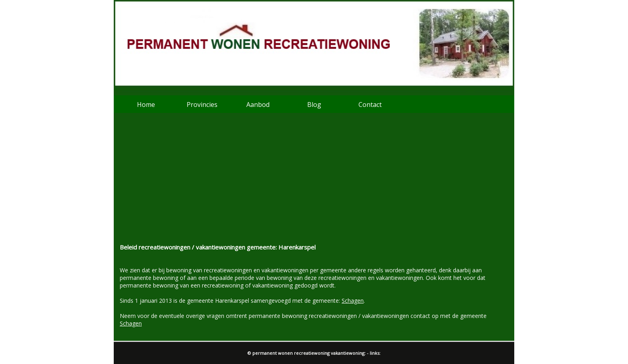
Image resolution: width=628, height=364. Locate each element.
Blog (314, 105)
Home (146, 105)
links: (375, 353)
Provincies (202, 105)
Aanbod (258, 105)
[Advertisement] (314, 183)
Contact (370, 105)
